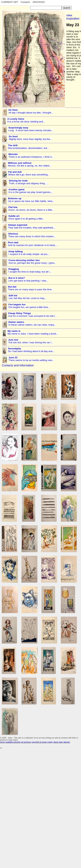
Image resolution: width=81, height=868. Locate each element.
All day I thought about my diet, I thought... (31, 111)
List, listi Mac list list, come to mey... (27, 297)
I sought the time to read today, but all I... (30, 270)
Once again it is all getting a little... (26, 217)
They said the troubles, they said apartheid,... (32, 226)
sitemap (67, 742)
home (2, 742)
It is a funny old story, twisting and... (26, 120)
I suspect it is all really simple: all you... (29, 253)
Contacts (25, 2)
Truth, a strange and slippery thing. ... (28, 182)
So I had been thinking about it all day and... (31, 350)
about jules (58, 742)
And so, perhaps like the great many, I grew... (32, 262)
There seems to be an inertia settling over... (31, 359)
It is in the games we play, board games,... (31, 191)
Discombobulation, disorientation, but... (29, 147)
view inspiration (73, 17)
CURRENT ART (10, 2)
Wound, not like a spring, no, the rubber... (30, 164)
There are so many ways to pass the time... (31, 288)
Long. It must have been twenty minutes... (31, 129)
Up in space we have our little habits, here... (31, 200)
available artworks (13, 742)
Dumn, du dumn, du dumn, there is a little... (31, 209)
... (1, 747)
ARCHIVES (39, 2)
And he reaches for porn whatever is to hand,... (33, 244)
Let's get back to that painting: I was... (28, 279)
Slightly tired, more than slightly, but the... (30, 138)
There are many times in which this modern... (32, 235)
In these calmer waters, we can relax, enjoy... (32, 323)
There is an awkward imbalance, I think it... (31, 156)
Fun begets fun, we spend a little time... (29, 306)
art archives (26, 742)
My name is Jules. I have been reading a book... (33, 332)
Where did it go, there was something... (29, 173)
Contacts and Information (18, 365)
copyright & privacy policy (42, 742)
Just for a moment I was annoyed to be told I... (32, 315)
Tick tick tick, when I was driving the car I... (31, 341)
